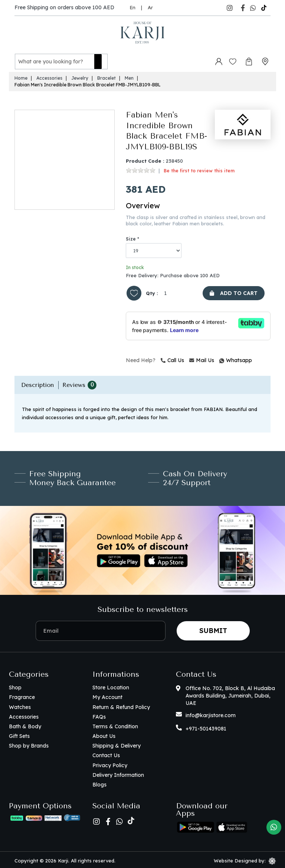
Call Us (172, 358)
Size (131, 237)
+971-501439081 (206, 727)
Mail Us (202, 358)
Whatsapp (220, 358)
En (132, 7)
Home (21, 76)
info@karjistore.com (211, 713)
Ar (150, 7)
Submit (213, 628)
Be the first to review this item (199, 169)
